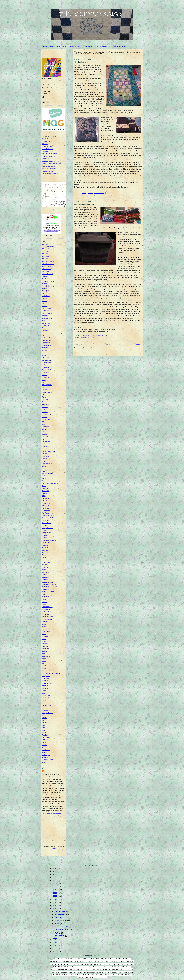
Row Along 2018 (47, 609)
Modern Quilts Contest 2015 (51, 483)
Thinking (45, 715)
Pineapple (45, 545)
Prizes (44, 555)
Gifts (97, 195)
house (44, 449)
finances (45, 402)
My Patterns (46, 503)
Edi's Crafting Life (48, 149)
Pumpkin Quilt (47, 567)
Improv (44, 454)
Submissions (46, 678)
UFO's (44, 742)
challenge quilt (47, 340)
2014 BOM (46, 244)
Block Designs (47, 308)
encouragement (47, 385)
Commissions (84, 337)
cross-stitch (46, 358)
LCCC (44, 469)
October (60, 918)
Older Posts (138, 344)
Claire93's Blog (47, 141)
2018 (55, 893)
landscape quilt (47, 464)
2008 (55, 951)
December (61, 911)
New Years (46, 513)
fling (43, 409)
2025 (55, 871)
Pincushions (46, 543)
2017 (55, 896)
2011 (55, 942)
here (89, 155)
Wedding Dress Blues (49, 168)
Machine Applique (48, 474)
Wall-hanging (46, 750)
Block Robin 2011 (48, 313)
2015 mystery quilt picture (50, 249)
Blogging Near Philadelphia (51, 173)
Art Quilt (45, 284)
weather (45, 752)
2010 (55, 945)
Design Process (47, 367)
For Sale (45, 412)
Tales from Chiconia (48, 166)
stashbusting (46, 656)
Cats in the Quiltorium (49, 139)
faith (44, 395)
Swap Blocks (46, 688)
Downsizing (46, 377)
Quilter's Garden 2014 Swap (51, 587)
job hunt (45, 459)
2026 (55, 868)
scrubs (44, 639)
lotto (44, 471)
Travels (44, 733)
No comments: (99, 193)
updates (45, 745)
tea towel (45, 703)
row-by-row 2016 (47, 617)
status (44, 658)
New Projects (46, 511)
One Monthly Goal (48, 515)
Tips (43, 720)
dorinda (45, 375)
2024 (55, 875)
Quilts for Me (46, 597)
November (61, 915)
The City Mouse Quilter (49, 154)
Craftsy (44, 355)
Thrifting (45, 718)
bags (44, 293)
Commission (46, 343)
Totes (44, 730)
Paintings (45, 525)
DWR (44, 380)
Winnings (45, 757)
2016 (55, 899)
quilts (44, 594)
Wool (44, 762)
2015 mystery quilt (48, 247)
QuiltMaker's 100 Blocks (50, 592)
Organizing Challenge (49, 518)
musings (45, 501)
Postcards (45, 552)
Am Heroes (46, 279)
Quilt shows (46, 580)
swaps (44, 691)
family (44, 397)
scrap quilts (46, 629)
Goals (44, 432)
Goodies (45, 434)
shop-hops (45, 646)
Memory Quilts (47, 479)
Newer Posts (78, 344)
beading (45, 298)
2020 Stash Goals (48, 274)
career (44, 335)
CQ (43, 353)
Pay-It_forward (47, 533)
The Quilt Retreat (48, 713)
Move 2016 (46, 491)
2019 (55, 890)
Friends (45, 417)
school (44, 624)
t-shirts (44, 701)
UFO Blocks (46, 737)
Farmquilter (46, 151)
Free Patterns (46, 414)
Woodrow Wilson (47, 760)
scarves (45, 622)
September (61, 921)
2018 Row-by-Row (48, 261)
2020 (55, 887)
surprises (45, 686)
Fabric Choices (47, 392)
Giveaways (46, 427)
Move (44, 486)
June (58, 933)
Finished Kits (46, 404)
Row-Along (46, 612)
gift (43, 422)
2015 (55, 902)
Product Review (47, 560)
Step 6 (44, 668)
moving (44, 493)
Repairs (45, 602)
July (58, 924)
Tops (44, 728)
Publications (46, 562)
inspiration (45, 456)
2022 (55, 881)
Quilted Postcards (48, 582)
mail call (45, 476)
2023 (55, 878)
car (43, 333)
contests (45, 348)
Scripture (45, 636)
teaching (45, 708)
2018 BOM (46, 259)
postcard (45, 550)
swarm (44, 693)
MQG (44, 496)
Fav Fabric (45, 400)
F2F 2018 (45, 390)
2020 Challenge (47, 266)
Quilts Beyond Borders (49, 161)
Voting (44, 747)
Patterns (45, 530)
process (45, 557)
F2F (43, 387)
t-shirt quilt (45, 698)
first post (45, 407)
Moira (47, 771)
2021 (55, 884)
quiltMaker (45, 590)
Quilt (44, 575)
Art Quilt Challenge (87, 195)
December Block (47, 363)
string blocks (46, 676)
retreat (44, 604)
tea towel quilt (47, 705)
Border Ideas (46, 325)
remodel (45, 599)
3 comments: (99, 335)
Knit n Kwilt (46, 159)
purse (44, 570)
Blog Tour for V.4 (47, 318)
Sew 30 (45, 641)
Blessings (45, 306)
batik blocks (46, 296)
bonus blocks (46, 323)
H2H (44, 439)
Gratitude (45, 436)
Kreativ (44, 461)
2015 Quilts (46, 252)
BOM (44, 321)
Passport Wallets (47, 528)
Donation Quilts (47, 370)
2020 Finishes (47, 269)
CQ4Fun (45, 144)
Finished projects (82, 62)
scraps (44, 634)
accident (45, 276)
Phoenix (45, 535)
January (60, 936)
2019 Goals (88, 46)
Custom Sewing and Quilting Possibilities (111, 46)
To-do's (44, 723)
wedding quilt (46, 755)
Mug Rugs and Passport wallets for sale (65, 46)
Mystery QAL (46, 506)
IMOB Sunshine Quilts (49, 451)
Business (45, 328)
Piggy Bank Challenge (49, 540)
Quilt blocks (46, 577)
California (45, 330)
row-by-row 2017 (47, 619)
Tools (44, 725)
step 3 (44, 661)
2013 (55, 908)
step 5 (44, 666)
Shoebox (45, 644)
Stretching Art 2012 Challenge (52, 673)
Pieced (44, 538)
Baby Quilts (46, 291)
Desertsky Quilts (47, 146)
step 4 (44, 663)
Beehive (45, 301)
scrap (44, 626)
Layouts (45, 466)
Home (44, 46)
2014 (55, 905)
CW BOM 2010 (47, 360)
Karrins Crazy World (48, 156)
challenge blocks (47, 338)
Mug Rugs (45, 498)
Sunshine (45, 681)
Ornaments (46, 520)
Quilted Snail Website (49, 585)
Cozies (44, 350)
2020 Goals (46, 271)
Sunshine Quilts (47, 683)
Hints (44, 444)
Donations (45, 372)
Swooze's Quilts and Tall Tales (52, 164)
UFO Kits (45, 740)
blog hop (45, 316)
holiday (44, 446)
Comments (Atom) (89, 348)
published (45, 565)
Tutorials (45, 735)
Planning (45, 547)
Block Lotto (46, 311)
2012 (55, 939)
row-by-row (46, 614)
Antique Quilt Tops (48, 281)
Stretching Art (105, 195)
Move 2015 (46, 488)
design (44, 365)
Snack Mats (46, 649)
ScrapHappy (46, 631)
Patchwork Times (48, 171)
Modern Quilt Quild (48, 481)
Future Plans (46, 419)
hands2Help (46, 441)
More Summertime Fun (84, 205)
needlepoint (46, 508)
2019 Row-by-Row (48, 264)
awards (44, 288)
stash (44, 654)
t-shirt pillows (46, 696)
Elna (44, 382)
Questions (45, 572)
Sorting (93, 337)
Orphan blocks (47, 523)
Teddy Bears (46, 710)
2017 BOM (46, 254)
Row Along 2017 (47, 607)
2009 (55, 948)
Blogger (53, 849)
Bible (44, 303)
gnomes (45, 429)
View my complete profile (52, 814)
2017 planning (47, 256)
